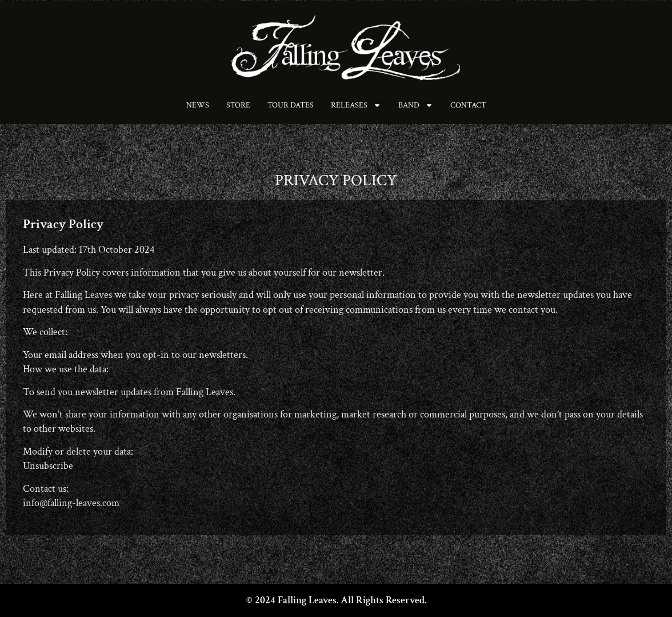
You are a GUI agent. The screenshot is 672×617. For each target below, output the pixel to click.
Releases (356, 105)
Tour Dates (291, 105)
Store (238, 105)
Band (416, 105)
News (198, 105)
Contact (468, 105)
